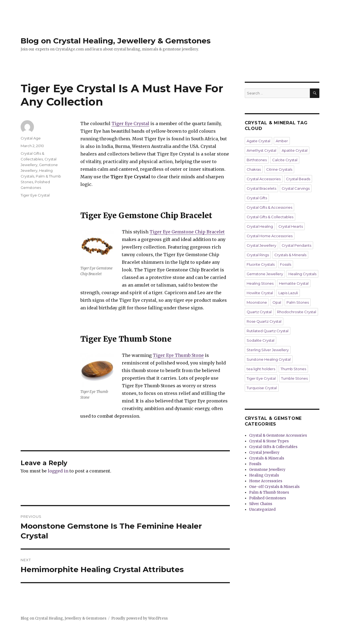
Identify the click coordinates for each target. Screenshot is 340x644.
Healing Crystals (302, 274)
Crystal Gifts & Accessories (269, 207)
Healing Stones (260, 283)
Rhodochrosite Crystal (297, 312)
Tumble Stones (294, 378)
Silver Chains (261, 504)
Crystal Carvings (296, 188)
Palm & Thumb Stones (269, 492)
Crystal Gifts (257, 198)
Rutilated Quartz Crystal (268, 331)
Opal (277, 302)
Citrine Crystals (279, 169)
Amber (282, 141)
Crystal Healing (260, 226)
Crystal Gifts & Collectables (270, 217)
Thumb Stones (293, 369)
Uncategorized (262, 510)
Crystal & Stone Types (269, 441)
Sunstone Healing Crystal (269, 359)
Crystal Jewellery (261, 245)
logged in (58, 471)
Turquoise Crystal (262, 388)
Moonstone (257, 302)
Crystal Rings (258, 255)
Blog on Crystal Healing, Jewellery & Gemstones (116, 41)
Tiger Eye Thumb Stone (178, 355)
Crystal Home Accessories (270, 236)
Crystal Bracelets (261, 188)
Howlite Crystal (260, 293)
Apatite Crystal (295, 150)
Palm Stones (298, 302)
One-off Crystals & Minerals (274, 487)
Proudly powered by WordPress (139, 618)
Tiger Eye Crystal (130, 123)
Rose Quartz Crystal (264, 321)
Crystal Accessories (264, 179)
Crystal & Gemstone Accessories (278, 435)
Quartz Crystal (259, 312)
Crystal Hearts (291, 226)
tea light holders (261, 369)
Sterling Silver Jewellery (268, 350)
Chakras (254, 169)
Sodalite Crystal (260, 340)
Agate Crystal (258, 141)
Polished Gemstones (268, 498)
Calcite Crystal (285, 160)
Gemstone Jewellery (265, 274)
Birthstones (257, 160)
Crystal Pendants (296, 245)
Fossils (286, 264)
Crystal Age (31, 138)
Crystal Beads (298, 179)
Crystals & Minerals (290, 255)
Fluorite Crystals (261, 264)
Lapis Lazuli (288, 293)
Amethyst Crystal (261, 150)
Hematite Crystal (294, 283)
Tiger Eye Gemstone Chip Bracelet (187, 232)
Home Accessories (266, 481)
